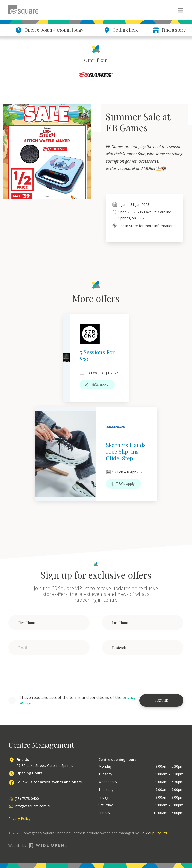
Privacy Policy (19, 818)
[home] (23, 10)
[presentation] (46, 675)
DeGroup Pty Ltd (153, 833)
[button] (178, 10)
